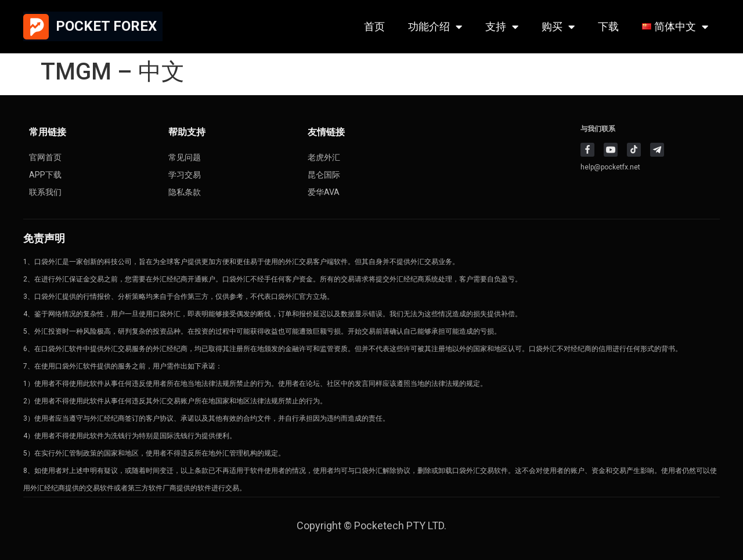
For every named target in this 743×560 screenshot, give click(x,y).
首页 (374, 26)
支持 (502, 27)
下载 (608, 26)
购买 (558, 27)
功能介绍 (435, 27)
